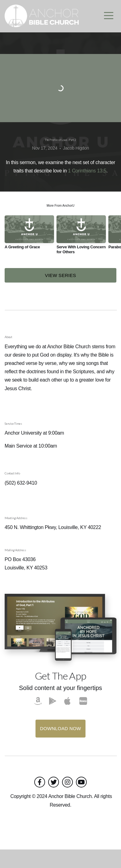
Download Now (61, 747)
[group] (29, 253)
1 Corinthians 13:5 (87, 189)
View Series (61, 294)
